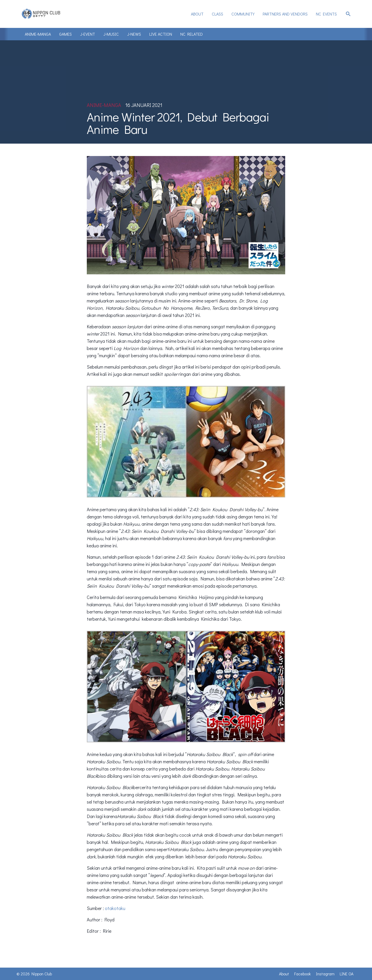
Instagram (325, 974)
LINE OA (347, 974)
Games (65, 34)
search (348, 14)
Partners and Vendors (285, 14)
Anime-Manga (38, 34)
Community (243, 14)
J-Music (111, 34)
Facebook (303, 974)
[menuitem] (197, 14)
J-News (134, 34)
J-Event (88, 34)
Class (218, 14)
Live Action (161, 34)
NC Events (326, 14)
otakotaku (115, 908)
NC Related (192, 34)
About (197, 14)
